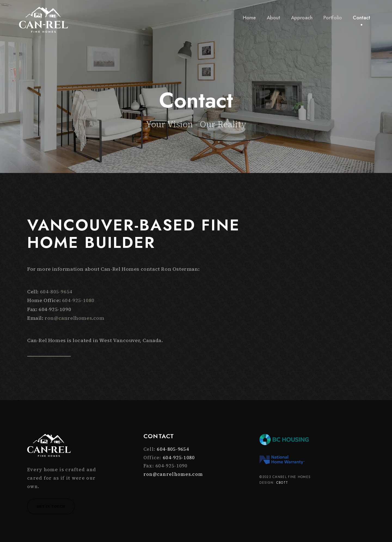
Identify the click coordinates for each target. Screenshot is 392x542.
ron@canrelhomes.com (74, 318)
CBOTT (282, 483)
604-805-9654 (56, 292)
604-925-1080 (78, 300)
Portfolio (333, 18)
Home (249, 18)
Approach (302, 18)
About (273, 18)
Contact (362, 18)
